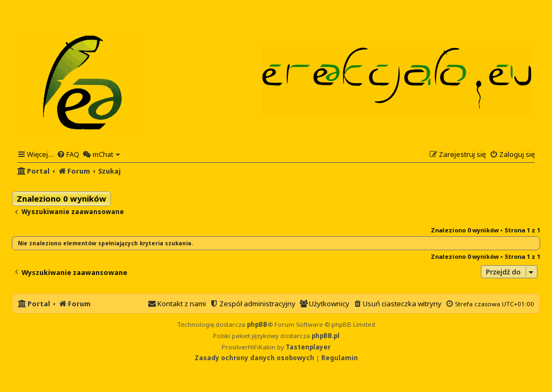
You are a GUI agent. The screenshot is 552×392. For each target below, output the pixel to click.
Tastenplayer (308, 347)
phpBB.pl (326, 336)
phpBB (257, 324)
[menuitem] (68, 154)
